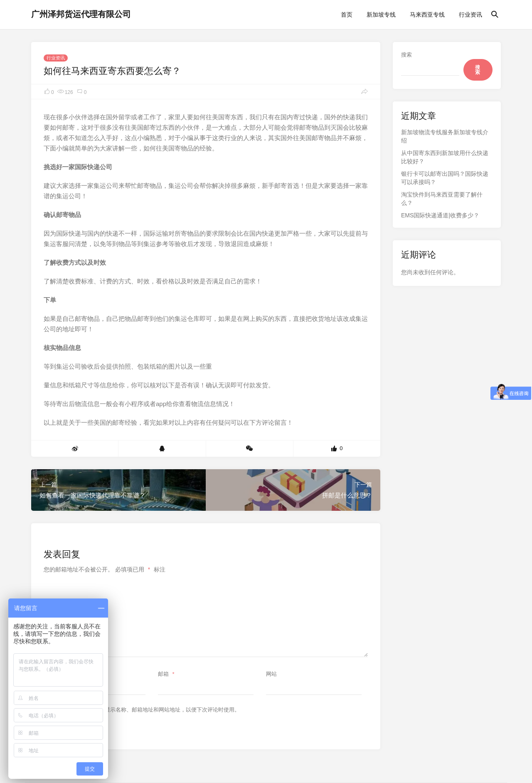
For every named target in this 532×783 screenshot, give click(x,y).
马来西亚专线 (427, 15)
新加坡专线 (381, 15)
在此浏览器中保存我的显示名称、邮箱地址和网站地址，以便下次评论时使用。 (145, 710)
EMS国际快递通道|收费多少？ (440, 215)
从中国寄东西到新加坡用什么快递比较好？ (445, 157)
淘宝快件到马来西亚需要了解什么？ (442, 199)
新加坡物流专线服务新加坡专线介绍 (445, 136)
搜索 (406, 55)
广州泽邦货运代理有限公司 (81, 14)
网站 (271, 674)
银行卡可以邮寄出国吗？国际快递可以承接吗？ (445, 178)
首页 (347, 15)
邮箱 (167, 674)
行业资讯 (470, 15)
